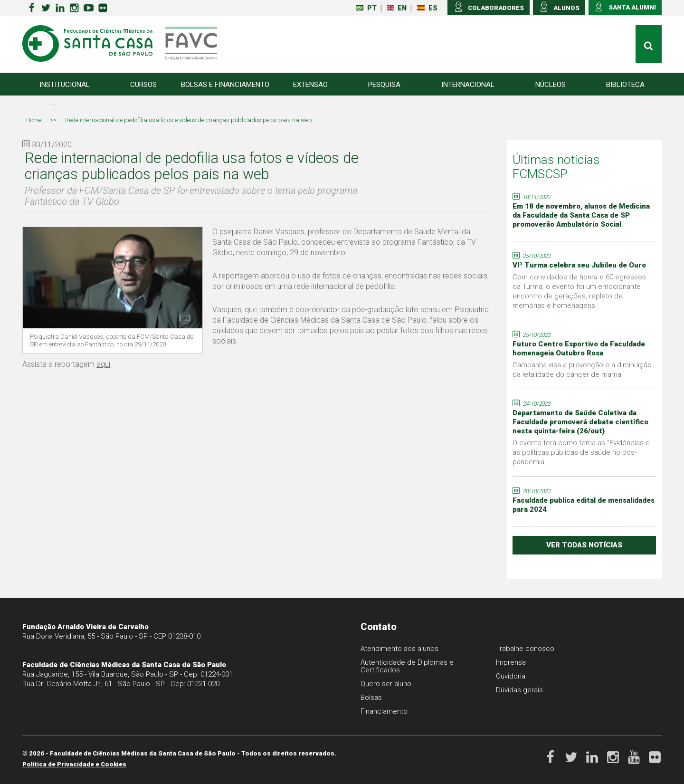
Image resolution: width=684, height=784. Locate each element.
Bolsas (371, 698)
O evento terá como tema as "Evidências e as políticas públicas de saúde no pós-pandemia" (581, 452)
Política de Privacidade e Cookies (74, 764)
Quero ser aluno (386, 684)
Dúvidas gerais (519, 690)
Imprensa (511, 662)
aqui (103, 364)
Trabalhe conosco (525, 649)
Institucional (65, 85)
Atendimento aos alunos (399, 649)
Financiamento (384, 711)
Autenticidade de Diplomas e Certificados (407, 666)
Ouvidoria (511, 676)
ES (427, 8)
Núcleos (551, 85)
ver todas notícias (584, 545)
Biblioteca (625, 85)
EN (397, 8)
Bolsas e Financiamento (225, 85)
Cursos (143, 85)
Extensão (310, 85)
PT (366, 8)
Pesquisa (384, 85)
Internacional (468, 85)
